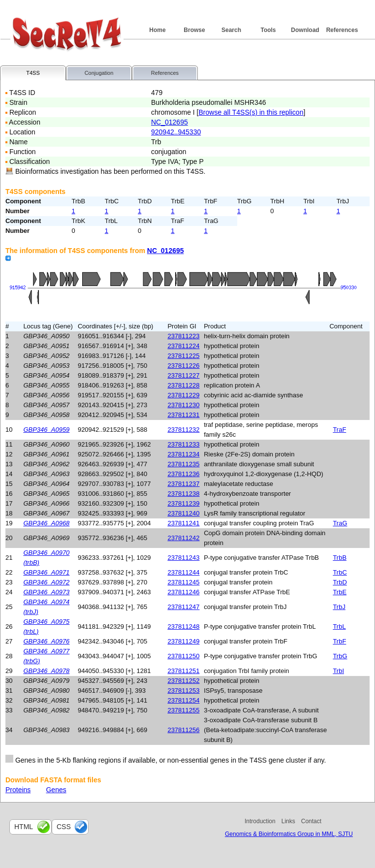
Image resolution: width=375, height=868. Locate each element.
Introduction (260, 821)
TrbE (340, 592)
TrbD (340, 582)
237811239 (183, 503)
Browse (194, 30)
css (64, 827)
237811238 (183, 494)
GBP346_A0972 (46, 582)
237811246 (183, 592)
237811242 (183, 538)
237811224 (183, 346)
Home (157, 30)
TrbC (340, 572)
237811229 (183, 395)
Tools (268, 30)
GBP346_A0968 (46, 523)
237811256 (183, 730)
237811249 (183, 641)
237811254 (183, 700)
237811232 (183, 430)
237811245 (183, 582)
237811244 (183, 572)
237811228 (183, 385)
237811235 (183, 464)
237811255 (183, 710)
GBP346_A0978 (46, 671)
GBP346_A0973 (46, 592)
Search (231, 30)
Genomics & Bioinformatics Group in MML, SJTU (289, 834)
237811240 (183, 513)
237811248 (183, 627)
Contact (311, 821)
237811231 (183, 415)
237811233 (183, 444)
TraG (340, 523)
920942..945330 (176, 132)
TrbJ (339, 607)
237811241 (183, 523)
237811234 (183, 454)
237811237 (183, 484)
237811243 (183, 558)
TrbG (340, 656)
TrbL (339, 627)
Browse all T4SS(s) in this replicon (251, 112)
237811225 (183, 356)
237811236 (183, 474)
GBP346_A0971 (46, 572)
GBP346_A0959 (46, 430)
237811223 (183, 336)
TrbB (340, 558)
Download (305, 30)
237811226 (183, 366)
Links (288, 821)
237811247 (183, 607)
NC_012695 (170, 122)
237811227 (183, 375)
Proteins (18, 790)
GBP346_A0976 (46, 641)
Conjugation (99, 73)
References (342, 30)
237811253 (183, 691)
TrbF (339, 641)
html (24, 827)
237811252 (183, 681)
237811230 (183, 405)
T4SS (33, 73)
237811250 (183, 656)
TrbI (338, 671)
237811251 (183, 671)
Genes (56, 790)
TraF (339, 430)
